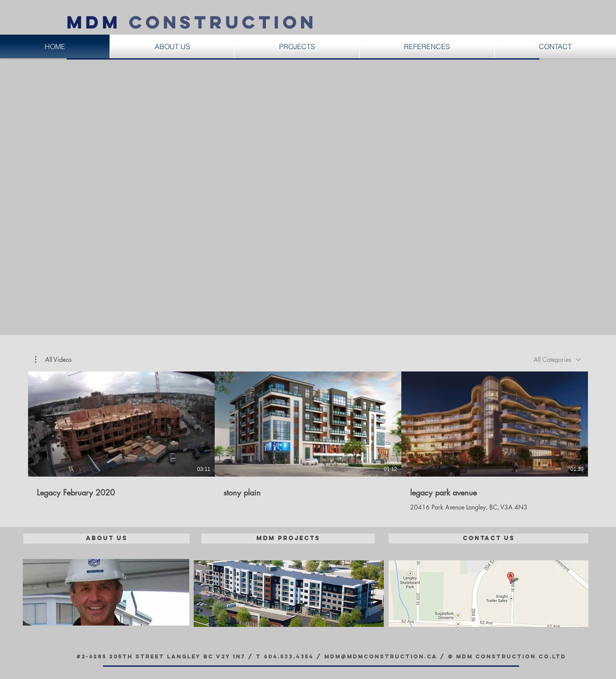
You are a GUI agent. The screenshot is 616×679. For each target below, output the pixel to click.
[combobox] (557, 359)
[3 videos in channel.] (308, 441)
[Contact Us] (489, 539)
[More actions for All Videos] (53, 360)
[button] (53, 360)
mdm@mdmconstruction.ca (381, 656)
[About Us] (106, 539)
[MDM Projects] (288, 539)
